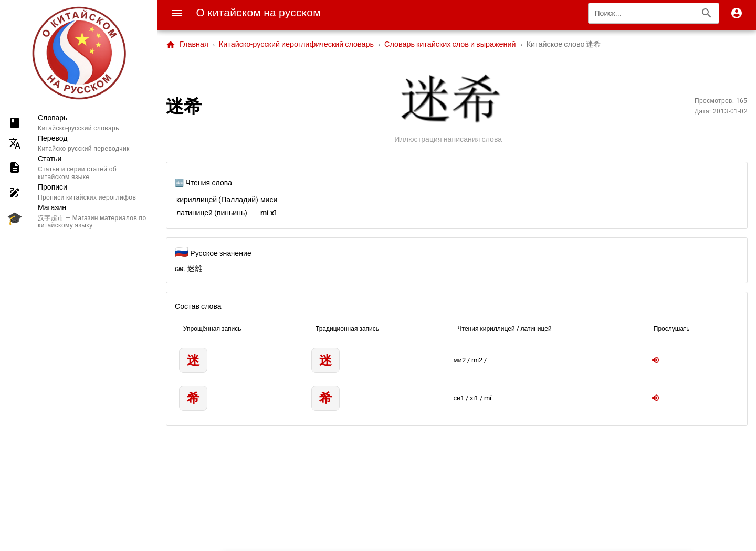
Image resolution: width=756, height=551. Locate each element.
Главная (187, 45)
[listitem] (78, 123)
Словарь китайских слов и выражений (450, 44)
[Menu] (177, 13)
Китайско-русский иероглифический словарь (296, 44)
